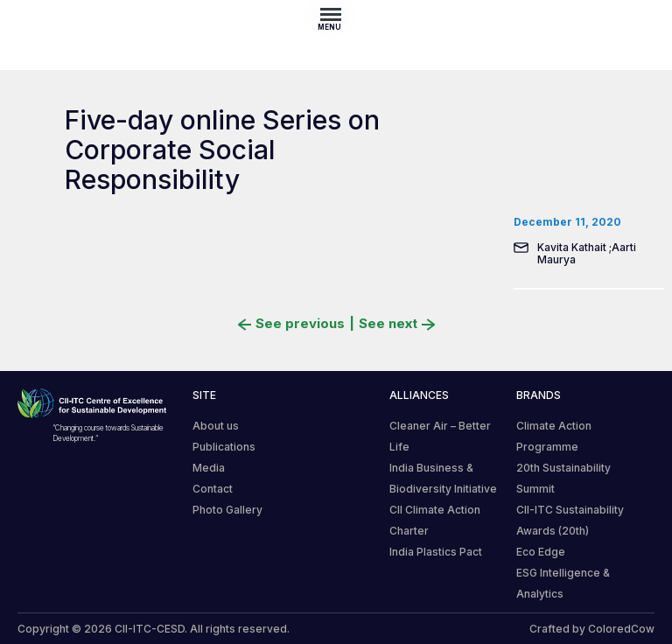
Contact (213, 489)
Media (209, 468)
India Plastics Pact (436, 552)
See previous (291, 324)
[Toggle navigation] (336, 14)
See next (397, 324)
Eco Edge (541, 552)
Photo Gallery (227, 510)
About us (216, 426)
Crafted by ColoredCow (592, 629)
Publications (224, 447)
